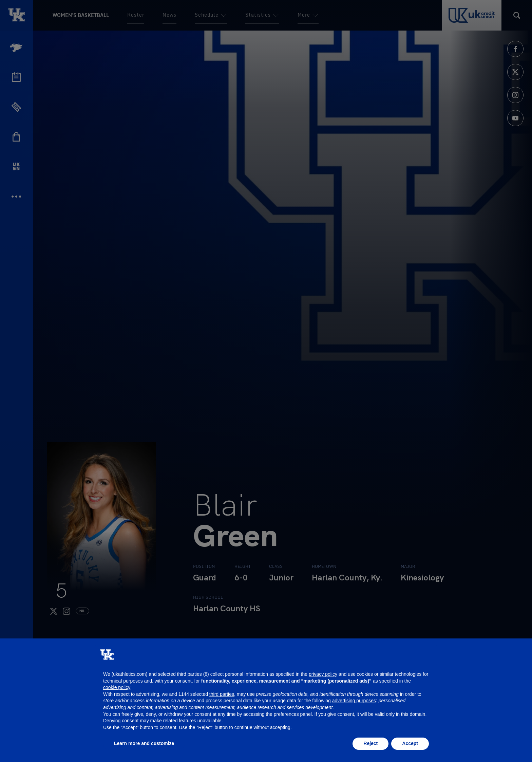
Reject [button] (370, 743)
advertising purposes (354, 701)
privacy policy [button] (323, 674)
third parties (222, 694)
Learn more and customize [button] (144, 743)
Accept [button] (410, 743)
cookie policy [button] (117, 687)
